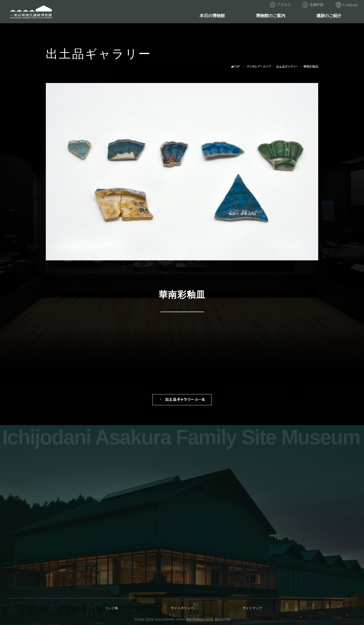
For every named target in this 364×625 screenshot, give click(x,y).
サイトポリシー (182, 608)
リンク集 (112, 608)
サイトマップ (252, 608)
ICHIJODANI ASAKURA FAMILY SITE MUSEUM (192, 620)
